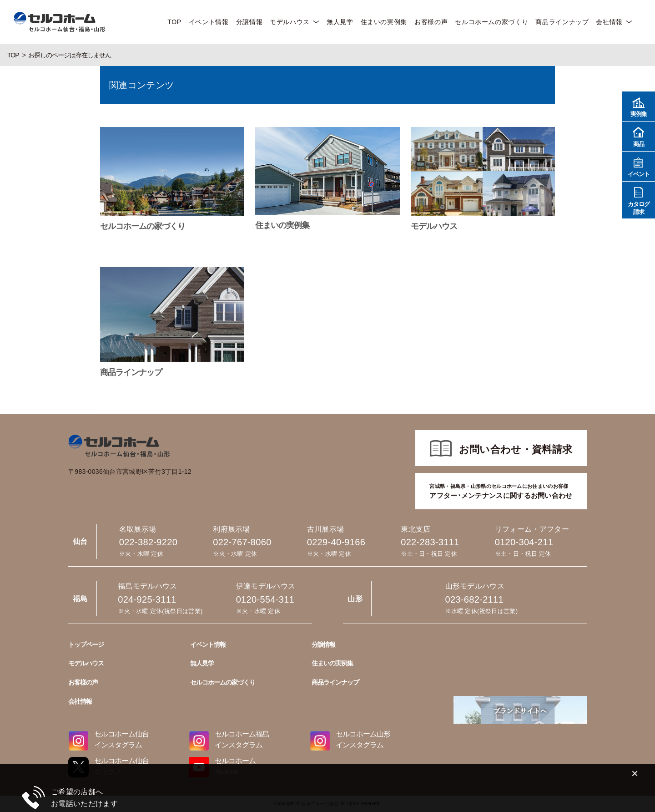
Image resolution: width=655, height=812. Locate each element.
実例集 (638, 106)
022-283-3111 (430, 542)
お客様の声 (431, 22)
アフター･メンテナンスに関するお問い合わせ (501, 491)
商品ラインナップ (562, 22)
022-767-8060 (242, 542)
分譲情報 (249, 22)
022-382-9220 (148, 542)
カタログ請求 (638, 200)
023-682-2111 (474, 599)
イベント (638, 166)
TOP (174, 22)
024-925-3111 (147, 599)
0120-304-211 (524, 542)
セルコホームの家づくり (491, 22)
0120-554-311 (265, 599)
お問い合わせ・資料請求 (516, 449)
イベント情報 (209, 22)
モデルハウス (290, 22)
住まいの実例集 (384, 22)
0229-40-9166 (336, 542)
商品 (638, 136)
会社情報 (609, 22)
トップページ (86, 645)
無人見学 (340, 22)
